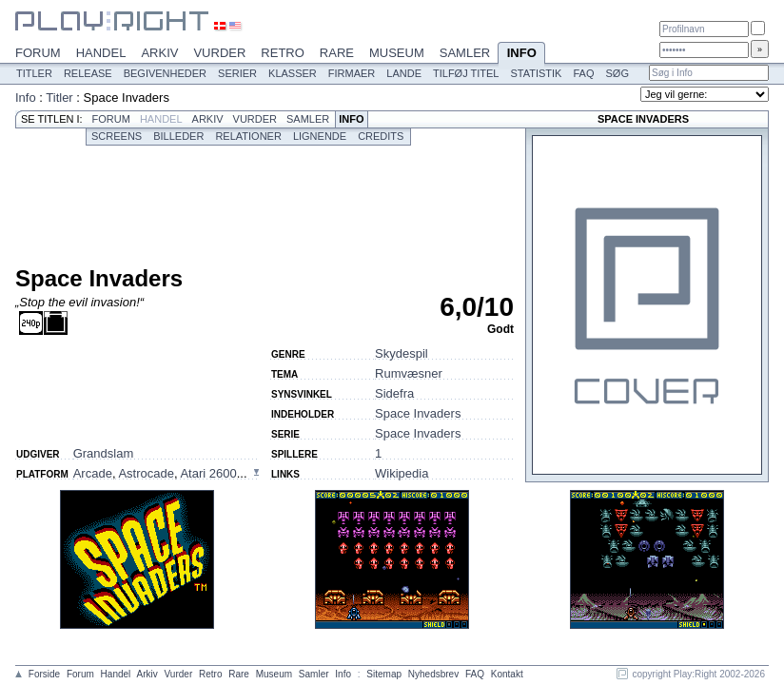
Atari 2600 (208, 473)
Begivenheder (165, 73)
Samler (465, 53)
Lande (404, 73)
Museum (397, 53)
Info (521, 54)
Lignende (320, 136)
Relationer (248, 136)
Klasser (293, 73)
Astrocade (146, 473)
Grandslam (104, 453)
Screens (117, 136)
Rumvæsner (409, 373)
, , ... (160, 473)
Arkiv (159, 53)
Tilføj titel (466, 73)
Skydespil (402, 353)
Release (88, 73)
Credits (381, 136)
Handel (101, 53)
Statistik (536, 73)
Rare (337, 53)
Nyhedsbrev (433, 674)
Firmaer (352, 73)
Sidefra (394, 393)
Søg (617, 73)
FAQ (583, 73)
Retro (283, 53)
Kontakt (507, 674)
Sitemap (384, 674)
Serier (237, 73)
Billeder (178, 136)
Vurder (219, 53)
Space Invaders (418, 413)
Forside (44, 674)
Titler (34, 73)
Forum (38, 53)
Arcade (93, 473)
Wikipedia (402, 473)
